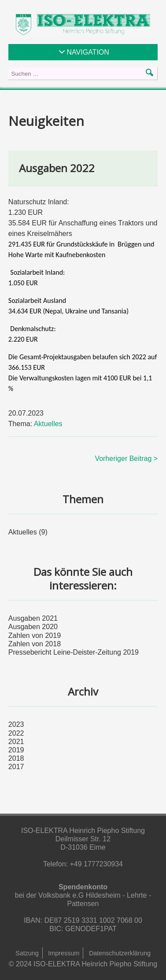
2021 (16, 742)
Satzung (27, 953)
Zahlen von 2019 (35, 636)
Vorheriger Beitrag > (126, 459)
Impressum (64, 953)
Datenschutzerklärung (120, 953)
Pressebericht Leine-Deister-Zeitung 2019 (74, 652)
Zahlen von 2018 (35, 644)
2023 (16, 724)
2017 (16, 767)
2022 (16, 733)
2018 (16, 758)
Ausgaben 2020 (33, 627)
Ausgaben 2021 (33, 618)
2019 (16, 750)
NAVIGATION (88, 52)
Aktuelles (48, 424)
